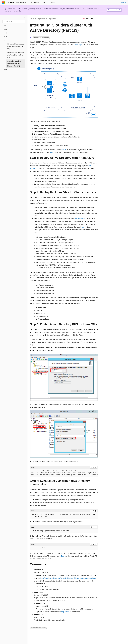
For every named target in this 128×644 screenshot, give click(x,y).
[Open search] (119, 3)
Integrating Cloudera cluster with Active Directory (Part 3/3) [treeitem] (16, 46)
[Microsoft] (4, 3)
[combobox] (14, 21)
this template (80, 219)
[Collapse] (24, 17)
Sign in (123, 3)
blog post (64, 612)
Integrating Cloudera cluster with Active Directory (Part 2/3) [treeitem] (16, 55)
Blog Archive (41, 19)
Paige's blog (52, 19)
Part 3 (52, 153)
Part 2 (64, 150)
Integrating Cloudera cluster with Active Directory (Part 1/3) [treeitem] (14, 64)
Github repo (78, 45)
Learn (32, 19)
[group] (64, 473)
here (83, 227)
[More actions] (96, 19)
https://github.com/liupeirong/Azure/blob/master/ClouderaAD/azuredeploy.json (68, 578)
